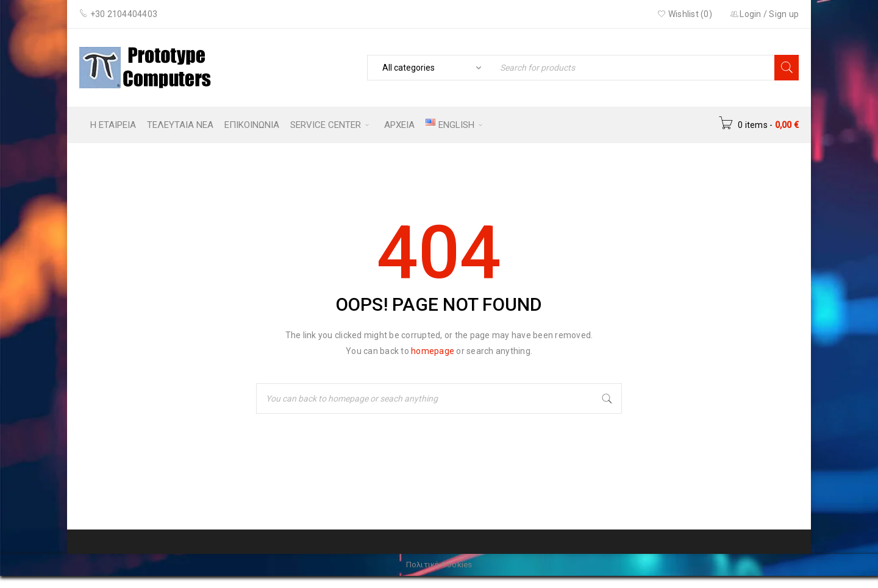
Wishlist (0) (685, 14)
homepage (433, 351)
